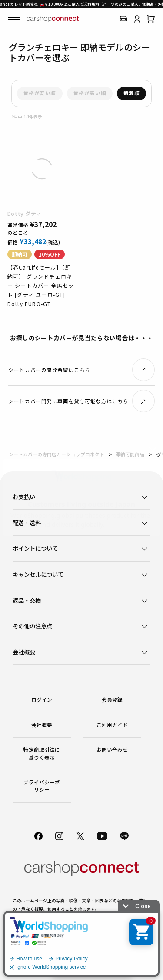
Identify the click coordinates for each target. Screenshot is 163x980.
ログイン (42, 700)
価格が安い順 (40, 93)
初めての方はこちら (92, 967)
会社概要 (42, 725)
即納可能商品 (130, 454)
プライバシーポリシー (42, 786)
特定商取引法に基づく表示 (42, 753)
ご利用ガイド (112, 725)
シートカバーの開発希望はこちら (49, 370)
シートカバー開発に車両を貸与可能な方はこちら (68, 401)
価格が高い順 (90, 93)
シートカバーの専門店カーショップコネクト (57, 454)
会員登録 (112, 700)
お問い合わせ (112, 750)
